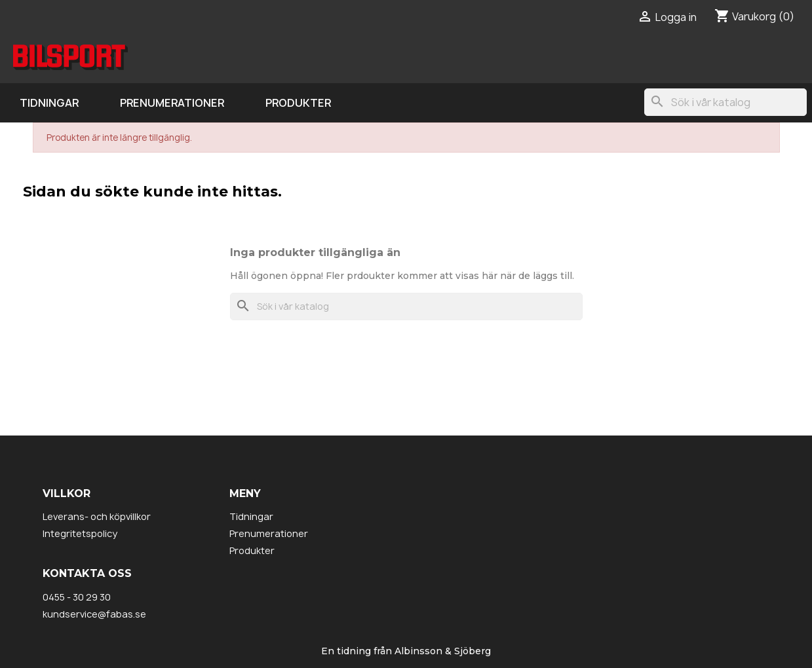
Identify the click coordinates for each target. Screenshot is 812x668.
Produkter (298, 103)
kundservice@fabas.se (94, 614)
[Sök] (725, 102)
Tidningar (49, 103)
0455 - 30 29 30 (77, 597)
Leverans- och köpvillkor (97, 516)
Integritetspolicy (80, 533)
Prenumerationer (172, 103)
